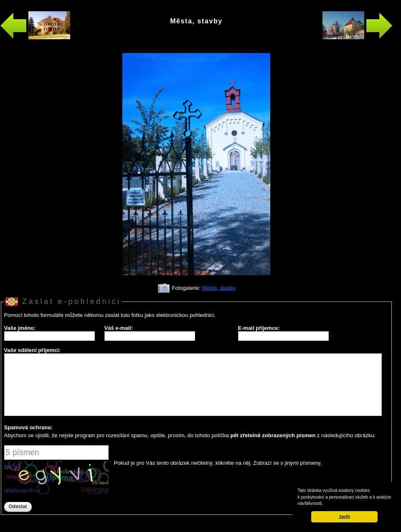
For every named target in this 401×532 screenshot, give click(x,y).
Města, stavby (219, 288)
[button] (325, 504)
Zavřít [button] (344, 517)
